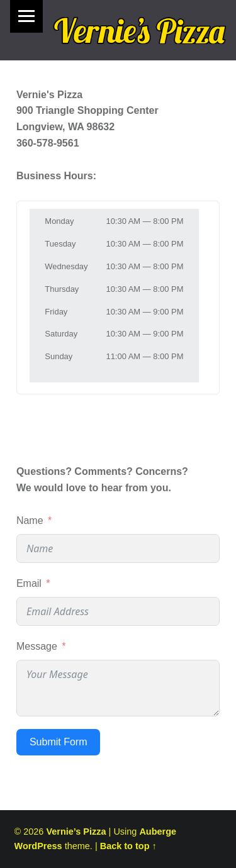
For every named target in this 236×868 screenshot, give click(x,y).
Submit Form (59, 742)
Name (30, 520)
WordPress (38, 846)
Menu (26, 16)
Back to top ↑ (128, 846)
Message (37, 646)
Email (29, 583)
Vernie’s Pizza (76, 832)
